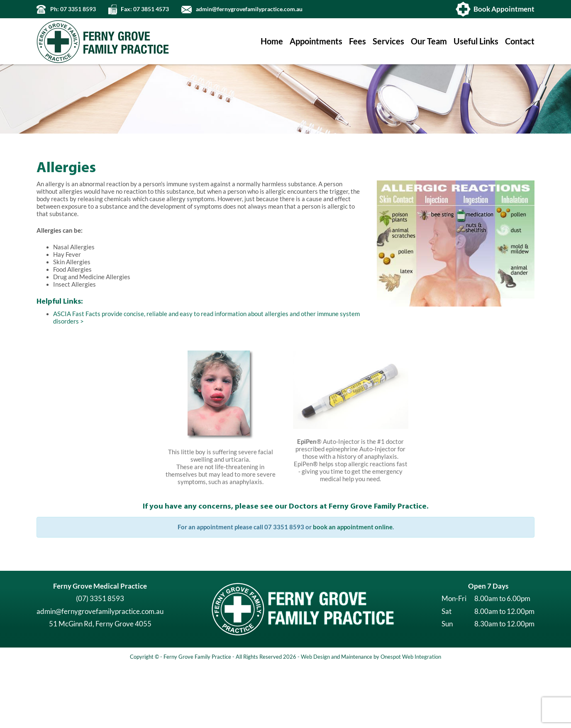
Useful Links (476, 41)
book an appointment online (353, 588)
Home (272, 41)
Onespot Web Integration (411, 718)
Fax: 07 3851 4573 (145, 9)
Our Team (429, 41)
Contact (520, 41)
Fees (357, 41)
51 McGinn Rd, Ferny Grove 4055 (100, 685)
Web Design (315, 718)
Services (388, 41)
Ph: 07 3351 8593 (73, 9)
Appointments (316, 41)
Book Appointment (504, 9)
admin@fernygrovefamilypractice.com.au (249, 9)
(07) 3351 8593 (100, 660)
